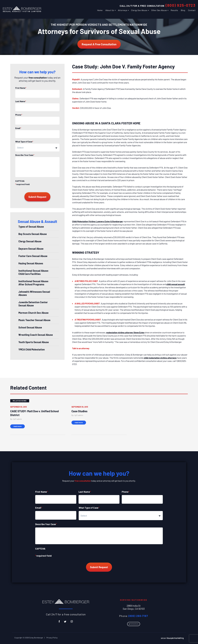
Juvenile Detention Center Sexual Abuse (33, 304)
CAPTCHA (20, 181)
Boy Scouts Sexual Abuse (33, 234)
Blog (183, 10)
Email (18, 128)
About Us (110, 10)
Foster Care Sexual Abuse (33, 256)
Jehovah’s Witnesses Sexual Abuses (34, 293)
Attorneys (123, 10)
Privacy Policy (52, 638)
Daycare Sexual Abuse (31, 249)
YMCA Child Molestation (32, 349)
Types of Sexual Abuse (31, 227)
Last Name (21, 101)
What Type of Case (24, 142)
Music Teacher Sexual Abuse (34, 320)
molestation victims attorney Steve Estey (125, 332)
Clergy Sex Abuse (139, 10)
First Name (21, 88)
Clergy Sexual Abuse (30, 241)
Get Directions (134, 624)
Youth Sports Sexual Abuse (34, 342)
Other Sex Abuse (159, 10)
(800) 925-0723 (181, 5)
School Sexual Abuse (30, 327)
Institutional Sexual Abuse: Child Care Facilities (34, 272)
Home (100, 10)
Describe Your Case (25, 155)
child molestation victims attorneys (160, 358)
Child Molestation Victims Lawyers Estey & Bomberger (98, 221)
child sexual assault (176, 284)
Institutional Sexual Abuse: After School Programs (34, 283)
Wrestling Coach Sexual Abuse (36, 335)
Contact (192, 10)
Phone (19, 115)
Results (174, 10)
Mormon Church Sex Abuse (33, 313)
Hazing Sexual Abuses (31, 263)
